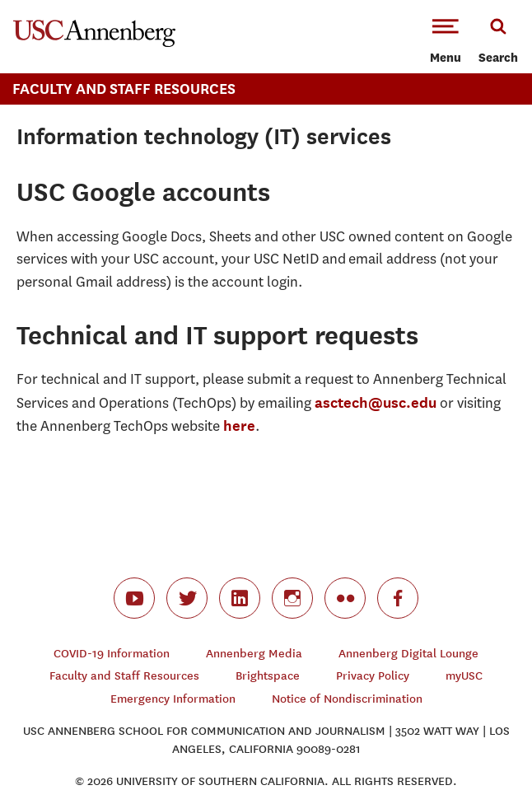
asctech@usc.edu (376, 402)
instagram (292, 598)
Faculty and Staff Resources (124, 676)
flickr (345, 598)
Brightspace (268, 676)
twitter (187, 598)
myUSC (464, 676)
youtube (134, 598)
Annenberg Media (254, 654)
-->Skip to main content (80, 0)
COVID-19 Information (112, 654)
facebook (398, 598)
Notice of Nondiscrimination (347, 699)
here (239, 425)
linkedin (240, 598)
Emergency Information (173, 699)
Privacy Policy (373, 676)
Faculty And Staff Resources (124, 89)
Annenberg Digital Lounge (408, 654)
